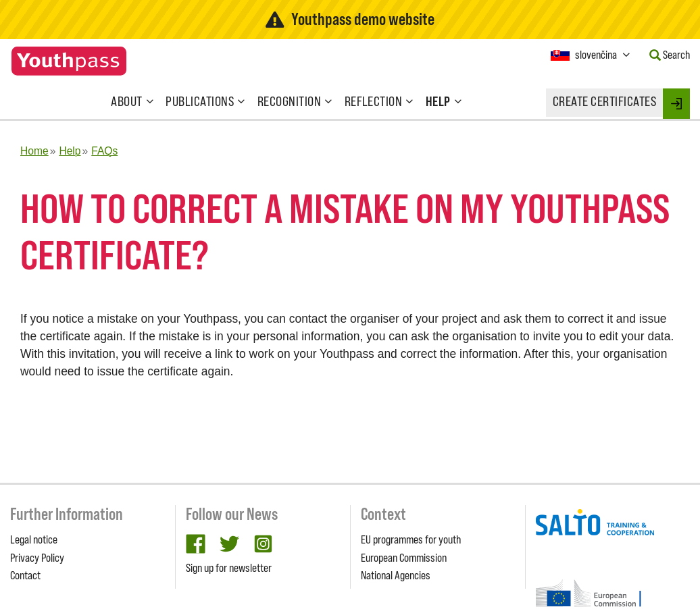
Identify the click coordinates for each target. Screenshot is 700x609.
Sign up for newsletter (229, 568)
